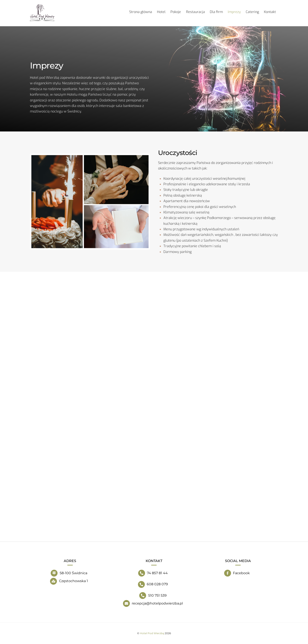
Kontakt (270, 12)
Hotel (161, 12)
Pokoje (176, 12)
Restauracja (195, 12)
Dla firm (216, 12)
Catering (252, 12)
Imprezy (234, 12)
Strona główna (141, 12)
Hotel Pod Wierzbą (152, 633)
